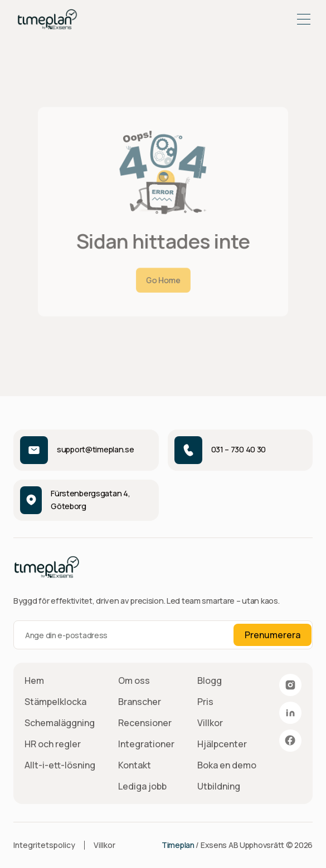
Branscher (140, 702)
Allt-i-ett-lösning (60, 765)
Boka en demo (227, 765)
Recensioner (145, 723)
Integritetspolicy (44, 845)
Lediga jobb (142, 786)
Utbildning (219, 786)
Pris (205, 702)
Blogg (210, 680)
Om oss (134, 680)
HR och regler (53, 744)
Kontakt (135, 765)
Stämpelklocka (55, 702)
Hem (34, 680)
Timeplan (178, 845)
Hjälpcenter (222, 744)
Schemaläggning (60, 723)
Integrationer (146, 744)
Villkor (210, 723)
